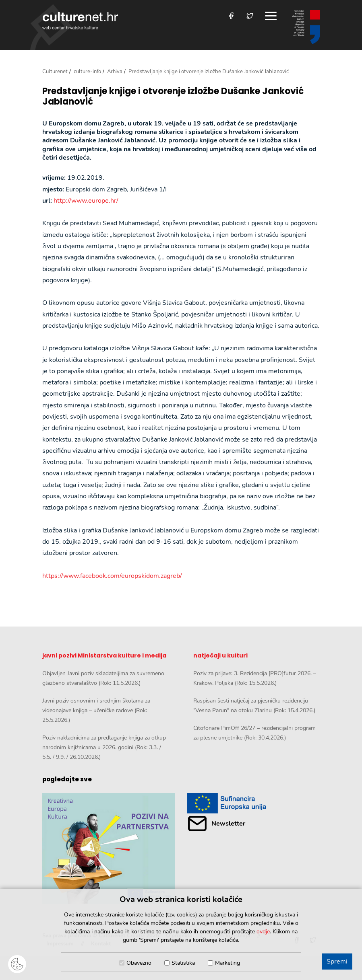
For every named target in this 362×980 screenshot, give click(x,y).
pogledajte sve (67, 779)
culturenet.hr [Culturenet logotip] (80, 21)
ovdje (263, 932)
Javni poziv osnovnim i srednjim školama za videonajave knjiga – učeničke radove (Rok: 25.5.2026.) (96, 710)
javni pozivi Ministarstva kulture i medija (104, 655)
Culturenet (55, 72)
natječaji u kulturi (220, 655)
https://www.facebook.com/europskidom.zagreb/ (112, 576)
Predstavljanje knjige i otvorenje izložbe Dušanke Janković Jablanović (173, 97)
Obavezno (139, 963)
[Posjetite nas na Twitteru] (250, 16)
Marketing (228, 963)
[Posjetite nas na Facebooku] (231, 16)
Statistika (183, 963)
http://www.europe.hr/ (86, 201)
